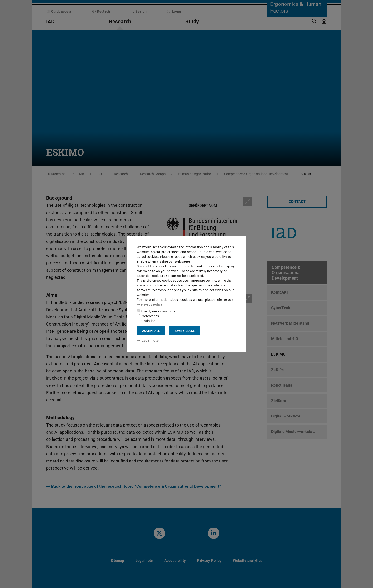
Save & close (185, 331)
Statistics (146, 321)
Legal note (148, 340)
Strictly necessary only (156, 311)
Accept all (151, 331)
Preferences (148, 316)
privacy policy (150, 304)
